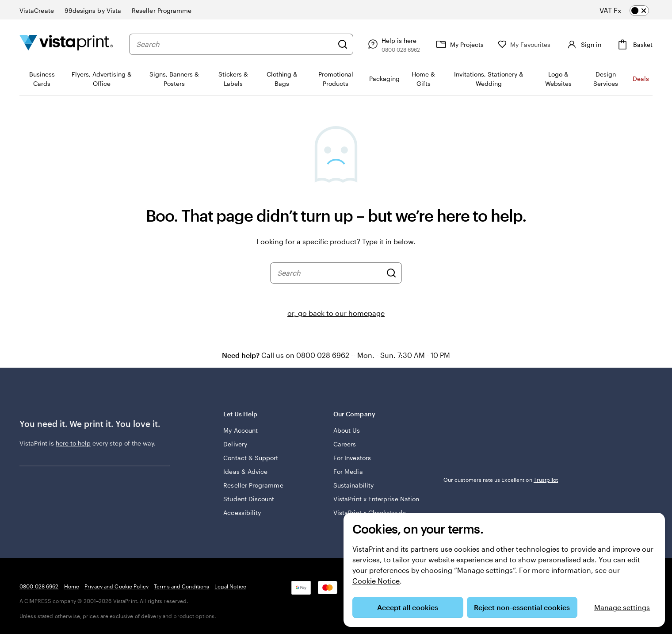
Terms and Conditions (181, 586)
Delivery (235, 444)
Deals (641, 79)
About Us (347, 430)
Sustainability (353, 485)
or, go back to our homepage (336, 313)
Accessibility (242, 513)
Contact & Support (251, 458)
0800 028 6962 (39, 586)
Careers (345, 444)
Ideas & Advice (245, 471)
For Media (348, 471)
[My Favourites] (524, 44)
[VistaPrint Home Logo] (66, 44)
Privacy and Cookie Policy (116, 586)
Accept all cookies (408, 607)
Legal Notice (230, 586)
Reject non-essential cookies (522, 607)
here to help (73, 443)
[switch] (631, 11)
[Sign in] (583, 44)
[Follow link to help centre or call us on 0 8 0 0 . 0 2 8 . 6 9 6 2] (393, 44)
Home (72, 586)
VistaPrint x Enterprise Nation (376, 499)
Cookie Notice (376, 581)
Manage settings (622, 607)
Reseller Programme (253, 485)
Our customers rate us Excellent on (501, 480)
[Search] (343, 44)
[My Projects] (459, 44)
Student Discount (249, 499)
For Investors (352, 458)
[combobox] (235, 44)
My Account (241, 430)
